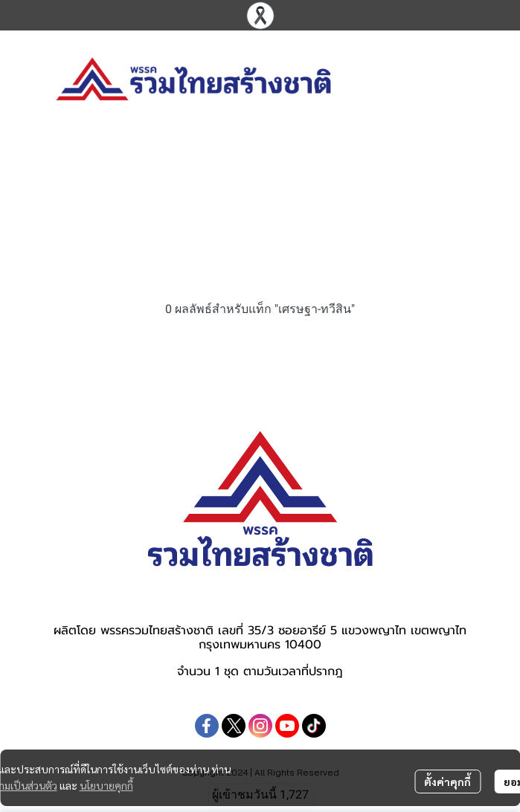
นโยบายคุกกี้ (106, 785)
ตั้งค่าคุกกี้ (447, 782)
